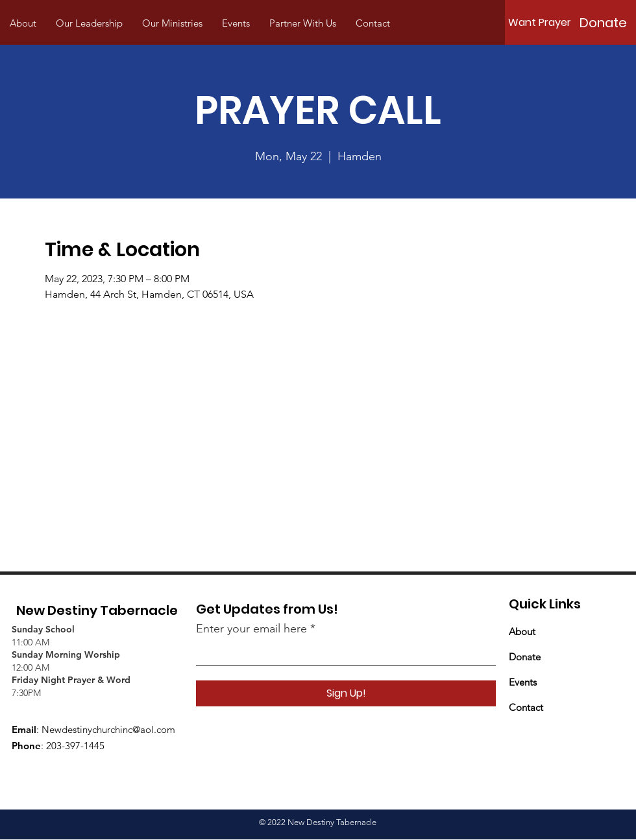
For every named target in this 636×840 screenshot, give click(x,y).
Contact (526, 707)
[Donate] (603, 23)
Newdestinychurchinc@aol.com (108, 729)
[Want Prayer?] (543, 23)
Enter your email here (251, 629)
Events (523, 682)
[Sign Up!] (346, 693)
